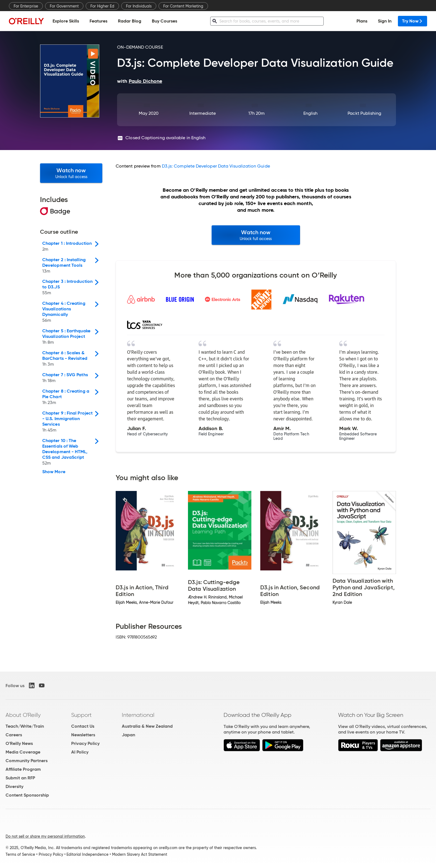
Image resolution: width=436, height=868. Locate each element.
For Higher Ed (102, 6)
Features (98, 21)
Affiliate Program (23, 769)
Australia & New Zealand (147, 726)
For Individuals (139, 6)
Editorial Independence (87, 854)
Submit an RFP (20, 778)
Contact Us (83, 726)
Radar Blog (130, 21)
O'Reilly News (19, 743)
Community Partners (27, 761)
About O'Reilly (23, 715)
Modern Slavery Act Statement (140, 854)
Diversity (14, 786)
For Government (64, 6)
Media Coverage (23, 752)
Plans (362, 21)
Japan (128, 735)
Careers (14, 735)
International (138, 715)
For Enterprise (26, 6)
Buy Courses (164, 21)
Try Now (413, 21)
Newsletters (83, 735)
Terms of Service (20, 854)
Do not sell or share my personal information (45, 836)
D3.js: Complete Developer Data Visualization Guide (216, 166)
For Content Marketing (183, 6)
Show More (54, 472)
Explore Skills (66, 21)
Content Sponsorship (27, 795)
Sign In (385, 21)
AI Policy (80, 752)
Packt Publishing (364, 113)
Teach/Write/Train (25, 726)
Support (81, 715)
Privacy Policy (85, 743)
